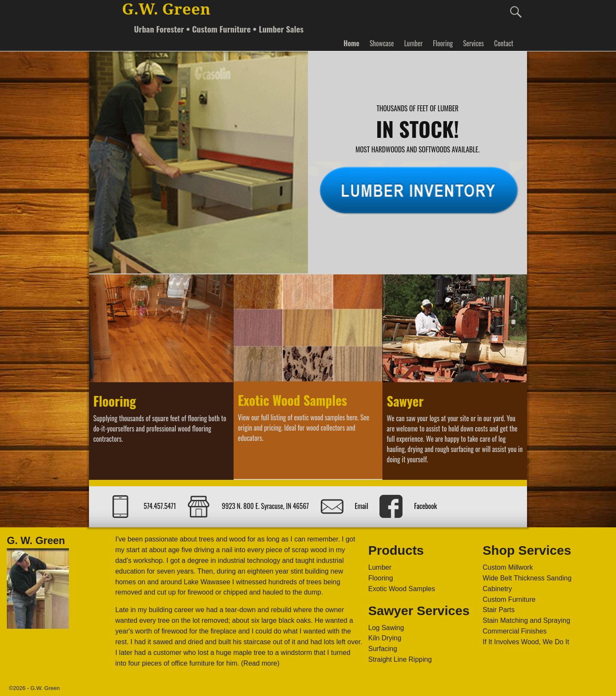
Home (351, 43)
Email (361, 506)
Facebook (425, 506)
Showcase (382, 43)
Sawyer (405, 401)
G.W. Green (166, 9)
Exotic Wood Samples (292, 400)
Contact (504, 43)
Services (473, 43)
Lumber (413, 43)
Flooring (443, 43)
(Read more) (261, 663)
